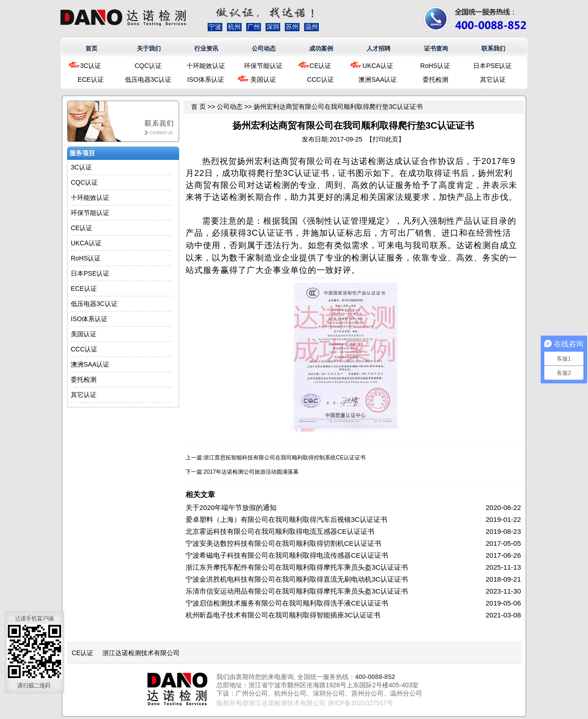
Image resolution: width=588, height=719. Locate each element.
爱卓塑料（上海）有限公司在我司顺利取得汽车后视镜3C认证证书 (286, 519)
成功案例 (321, 48)
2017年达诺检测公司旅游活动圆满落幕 (251, 472)
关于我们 (149, 48)
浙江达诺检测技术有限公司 (141, 653)
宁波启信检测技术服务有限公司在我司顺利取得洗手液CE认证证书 (287, 603)
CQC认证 (148, 66)
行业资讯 (206, 48)
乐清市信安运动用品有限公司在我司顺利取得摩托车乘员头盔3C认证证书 (297, 591)
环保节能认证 (263, 66)
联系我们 (493, 48)
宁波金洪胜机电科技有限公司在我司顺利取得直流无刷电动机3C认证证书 (297, 579)
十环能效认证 (206, 66)
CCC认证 (320, 79)
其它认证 (493, 79)
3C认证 (91, 66)
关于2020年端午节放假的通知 (231, 507)
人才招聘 (379, 48)
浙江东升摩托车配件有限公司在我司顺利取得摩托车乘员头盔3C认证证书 (297, 567)
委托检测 (435, 79)
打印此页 (385, 139)
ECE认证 (91, 79)
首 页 (198, 107)
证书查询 (436, 48)
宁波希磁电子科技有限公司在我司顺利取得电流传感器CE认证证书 (287, 555)
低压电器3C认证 (148, 79)
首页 (91, 48)
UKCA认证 (378, 66)
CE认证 (320, 66)
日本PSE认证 (492, 66)
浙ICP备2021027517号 (360, 703)
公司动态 (264, 48)
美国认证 (263, 79)
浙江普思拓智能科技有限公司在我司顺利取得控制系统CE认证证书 (285, 458)
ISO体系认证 (205, 79)
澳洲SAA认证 (378, 79)
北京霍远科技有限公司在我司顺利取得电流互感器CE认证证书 (280, 531)
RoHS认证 (435, 66)
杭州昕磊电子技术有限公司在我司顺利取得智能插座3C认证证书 (283, 615)
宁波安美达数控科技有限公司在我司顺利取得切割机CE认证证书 (283, 543)
